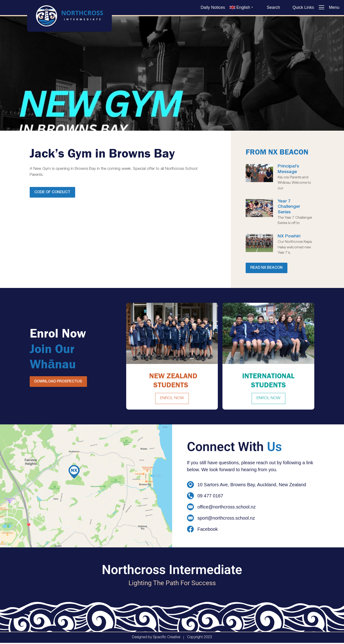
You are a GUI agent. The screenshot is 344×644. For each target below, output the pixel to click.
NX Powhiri (289, 237)
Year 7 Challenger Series (289, 207)
